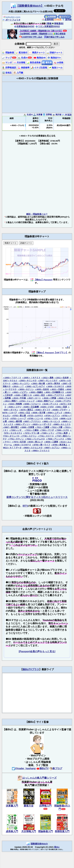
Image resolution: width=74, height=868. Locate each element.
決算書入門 (12, 806)
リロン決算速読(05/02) (48, 26)
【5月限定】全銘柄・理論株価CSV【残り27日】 (41, 31)
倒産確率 (24, 68)
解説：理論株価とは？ (37, 214)
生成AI (23, 58)
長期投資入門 (62, 831)
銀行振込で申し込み (54, 37)
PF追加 (67, 115)
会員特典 (47, 20)
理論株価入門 (45, 831)
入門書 (18, 73)
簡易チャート (37, 53)
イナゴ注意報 (39, 68)
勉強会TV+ (54, 58)
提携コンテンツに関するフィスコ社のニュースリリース (37, 497)
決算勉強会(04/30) (24, 26)
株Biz (57, 847)
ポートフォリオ (11, 20)
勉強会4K (40, 58)
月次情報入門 (29, 831)
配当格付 (22, 53)
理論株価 (8, 53)
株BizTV (43, 768)
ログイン (65, 17)
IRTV (25, 506)
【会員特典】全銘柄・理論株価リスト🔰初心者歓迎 (42, 34)
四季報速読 (9, 68)
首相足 (7, 73)
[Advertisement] (37, 97)
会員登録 (51, 17)
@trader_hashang (24, 768)
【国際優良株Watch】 (30, 6)
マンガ (7, 63)
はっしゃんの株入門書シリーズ (37, 778)
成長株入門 (12, 831)
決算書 (38, 115)
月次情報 (19, 63)
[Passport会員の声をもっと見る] (37, 651)
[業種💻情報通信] (55, 23)
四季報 (47, 115)
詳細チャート (55, 53)
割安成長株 (34, 63)
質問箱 (67, 20)
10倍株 (58, 63)
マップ (7, 58)
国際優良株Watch (39, 844)
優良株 (47, 63)
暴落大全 (29, 806)
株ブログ (56, 768)
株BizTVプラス (31, 669)
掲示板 (57, 115)
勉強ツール (56, 68)
